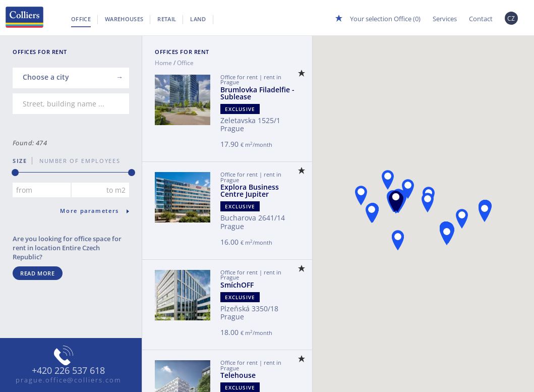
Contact (481, 19)
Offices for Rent (182, 52)
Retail (167, 19)
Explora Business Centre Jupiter (250, 190)
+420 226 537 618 (68, 371)
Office (81, 19)
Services (445, 19)
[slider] (15, 173)
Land (198, 19)
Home (163, 63)
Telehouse (238, 375)
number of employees (76, 161)
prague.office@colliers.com (68, 380)
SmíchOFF (237, 285)
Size (20, 161)
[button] (396, 201)
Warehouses (124, 19)
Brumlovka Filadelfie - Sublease (257, 93)
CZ (511, 18)
